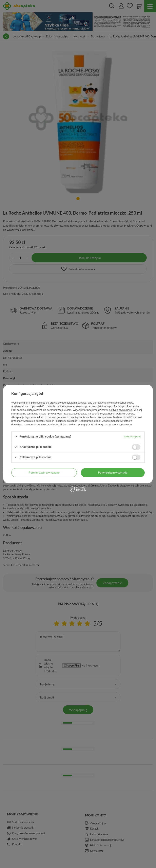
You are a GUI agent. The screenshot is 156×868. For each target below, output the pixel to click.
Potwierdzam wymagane (44, 472)
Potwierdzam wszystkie (113, 472)
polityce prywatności (121, 410)
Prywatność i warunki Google (117, 414)
